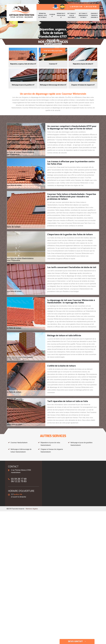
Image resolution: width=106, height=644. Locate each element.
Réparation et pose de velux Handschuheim (50, 444)
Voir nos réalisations (53, 51)
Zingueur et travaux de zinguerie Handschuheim (52, 451)
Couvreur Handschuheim (19, 443)
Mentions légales (32, 509)
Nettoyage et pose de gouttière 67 (72, 15)
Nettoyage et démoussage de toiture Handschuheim (21, 451)
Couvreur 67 (52, 15)
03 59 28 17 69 (76, 7)
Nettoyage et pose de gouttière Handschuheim (81, 444)
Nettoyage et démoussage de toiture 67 (83, 15)
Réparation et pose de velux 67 (61, 15)
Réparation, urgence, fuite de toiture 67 (42, 15)
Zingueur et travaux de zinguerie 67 (94, 15)
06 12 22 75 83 (90, 7)
